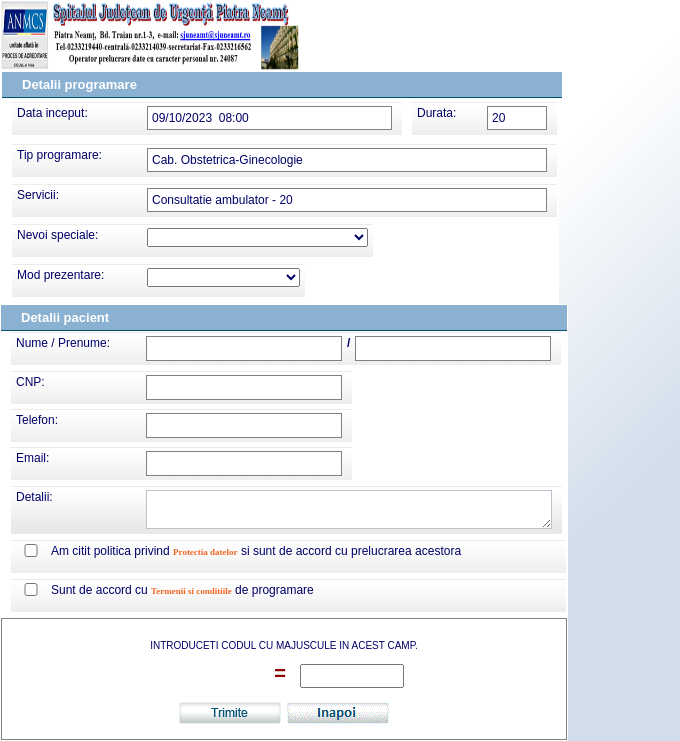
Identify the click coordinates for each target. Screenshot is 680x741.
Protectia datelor (205, 552)
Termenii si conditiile (191, 591)
